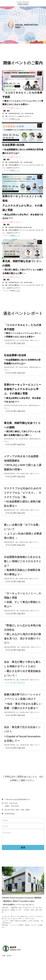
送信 (23, 847)
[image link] (23, 3)
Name (6, 820)
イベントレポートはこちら (15, 476)
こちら (18, 119)
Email (5, 826)
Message (7, 832)
